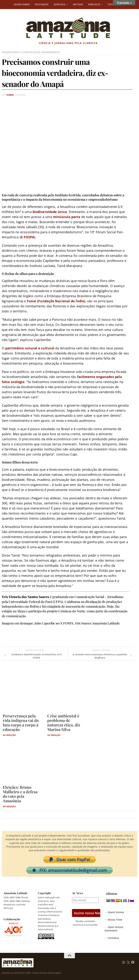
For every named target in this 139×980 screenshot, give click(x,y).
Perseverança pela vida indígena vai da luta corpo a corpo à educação (21, 723)
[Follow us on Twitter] (128, 962)
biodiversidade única (50, 212)
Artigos (78, 4)
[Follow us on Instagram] (124, 962)
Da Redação (10, 735)
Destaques (42, 4)
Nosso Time (115, 920)
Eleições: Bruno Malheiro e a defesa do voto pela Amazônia (20, 794)
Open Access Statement (114, 929)
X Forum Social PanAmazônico (41, 52)
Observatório (11, 52)
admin (10, 95)
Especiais (60, 4)
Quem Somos (22, 4)
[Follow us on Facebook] (133, 962)
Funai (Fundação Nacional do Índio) (56, 301)
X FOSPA (27, 237)
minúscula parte (67, 217)
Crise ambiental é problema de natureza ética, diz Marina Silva (64, 723)
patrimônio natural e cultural (30, 348)
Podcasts (94, 4)
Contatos (113, 938)
